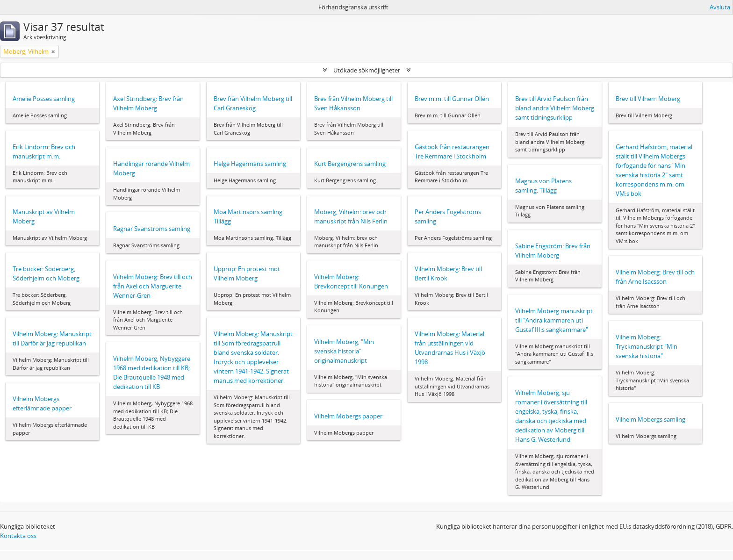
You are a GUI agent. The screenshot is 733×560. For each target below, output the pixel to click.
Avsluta (720, 7)
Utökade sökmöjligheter (367, 70)
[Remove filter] (53, 51)
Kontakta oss (18, 536)
